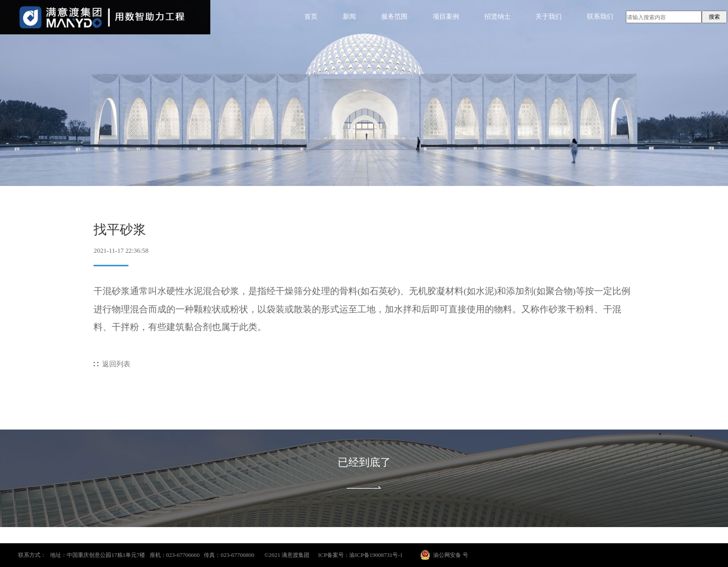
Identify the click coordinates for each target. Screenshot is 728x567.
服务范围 (394, 17)
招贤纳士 (497, 17)
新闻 (349, 17)
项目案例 (446, 17)
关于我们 (549, 17)
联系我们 (600, 17)
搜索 (714, 17)
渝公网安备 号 (451, 555)
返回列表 (116, 364)
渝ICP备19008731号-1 (376, 555)
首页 (311, 17)
